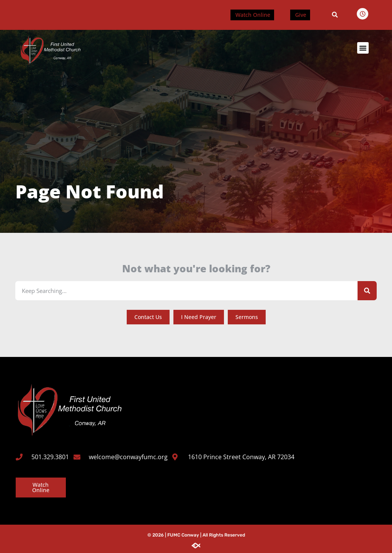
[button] (335, 15)
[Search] (367, 291)
